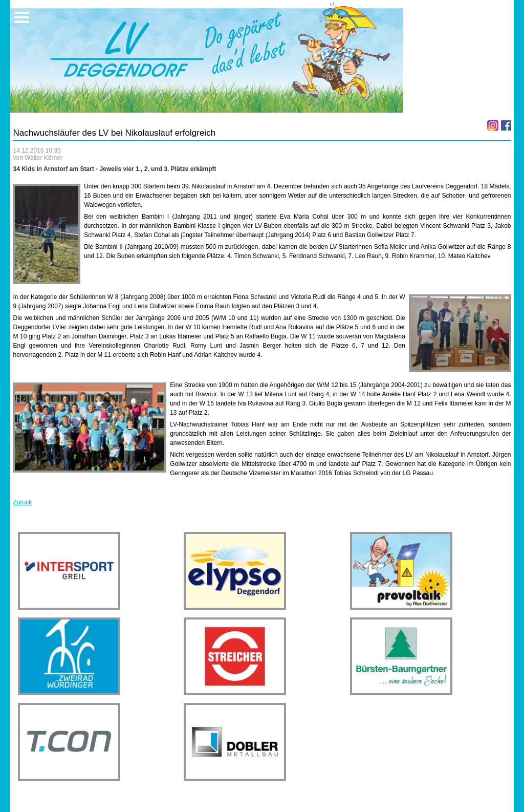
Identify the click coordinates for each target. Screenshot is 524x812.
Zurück (22, 502)
